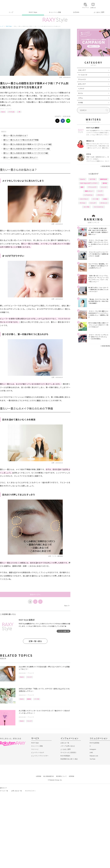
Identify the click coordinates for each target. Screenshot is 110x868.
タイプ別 (86, 207)
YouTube (92, 759)
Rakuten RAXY (10, 5)
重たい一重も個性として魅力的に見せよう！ (21, 157)
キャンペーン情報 (55, 12)
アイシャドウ (92, 187)
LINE (91, 753)
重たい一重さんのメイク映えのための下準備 (21, 140)
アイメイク (9, 109)
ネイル (80, 93)
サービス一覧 (4, 791)
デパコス (82, 203)
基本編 (29, 699)
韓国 (82, 187)
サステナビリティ (30, 791)
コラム (80, 98)
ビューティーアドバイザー (40, 756)
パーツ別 (37, 699)
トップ (11, 12)
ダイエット (104, 203)
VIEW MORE (105, 166)
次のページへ (35, 594)
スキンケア (82, 70)
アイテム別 (11, 112)
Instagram (93, 749)
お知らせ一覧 (65, 743)
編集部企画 (104, 179)
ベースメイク (83, 75)
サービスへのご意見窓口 (68, 753)
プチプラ (100, 195)
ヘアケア (81, 89)
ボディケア (82, 84)
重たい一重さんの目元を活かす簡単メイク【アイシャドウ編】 (28, 144)
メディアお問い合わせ (68, 746)
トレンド (29, 677)
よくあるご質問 (99, 12)
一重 (19, 112)
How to (3, 112)
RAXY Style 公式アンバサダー (89, 183)
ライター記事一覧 (64, 631)
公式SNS (76, 12)
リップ (100, 191)
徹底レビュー (89, 191)
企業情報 (38, 776)
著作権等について (61, 776)
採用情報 (71, 776)
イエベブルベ (84, 199)
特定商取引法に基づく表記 (69, 759)
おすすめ (93, 179)
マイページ (35, 749)
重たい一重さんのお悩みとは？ (16, 135)
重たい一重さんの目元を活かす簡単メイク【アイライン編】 (27, 149)
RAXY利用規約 (65, 756)
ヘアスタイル (88, 195)
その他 (80, 102)
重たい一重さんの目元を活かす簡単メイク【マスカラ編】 (26, 153)
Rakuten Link (94, 756)
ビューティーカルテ (38, 753)
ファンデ (93, 203)
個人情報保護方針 (49, 776)
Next (67, 606)
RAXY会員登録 (94, 743)
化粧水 (105, 199)
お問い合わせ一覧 (16, 791)
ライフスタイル (99, 207)
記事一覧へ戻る (35, 641)
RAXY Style (33, 12)
